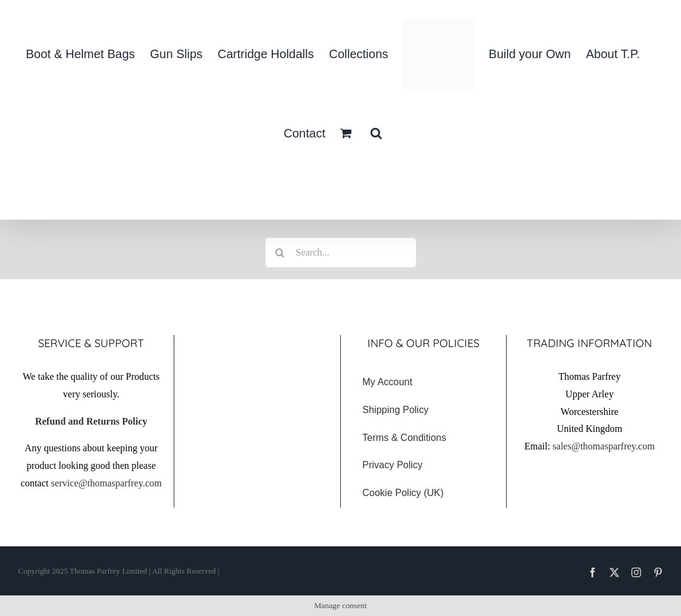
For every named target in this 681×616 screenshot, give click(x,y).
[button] (376, 133)
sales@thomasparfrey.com (604, 446)
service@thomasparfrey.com (106, 483)
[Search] (280, 253)
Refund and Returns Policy (91, 421)
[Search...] (341, 253)
